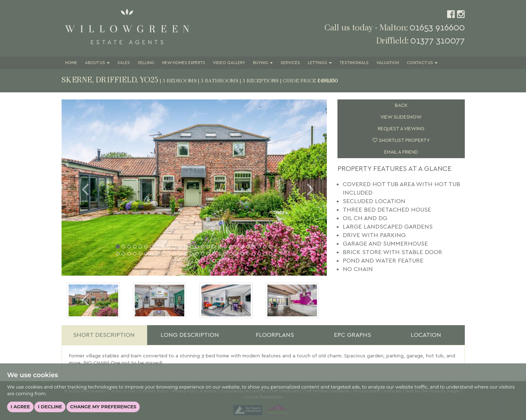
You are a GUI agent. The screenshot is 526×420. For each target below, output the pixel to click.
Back (401, 105)
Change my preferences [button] (103, 407)
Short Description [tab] (104, 335)
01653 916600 (437, 28)
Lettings (320, 63)
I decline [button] (50, 407)
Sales (124, 63)
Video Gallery (229, 63)
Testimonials (354, 63)
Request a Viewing (401, 129)
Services (290, 63)
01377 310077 (438, 41)
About (97, 63)
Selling (146, 63)
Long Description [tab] (190, 335)
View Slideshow (401, 117)
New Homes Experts (184, 63)
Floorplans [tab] (275, 335)
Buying (263, 63)
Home (71, 63)
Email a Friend (401, 152)
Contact (422, 63)
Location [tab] (426, 335)
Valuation (388, 63)
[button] (82, 188)
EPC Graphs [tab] (352, 335)
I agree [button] (20, 407)
